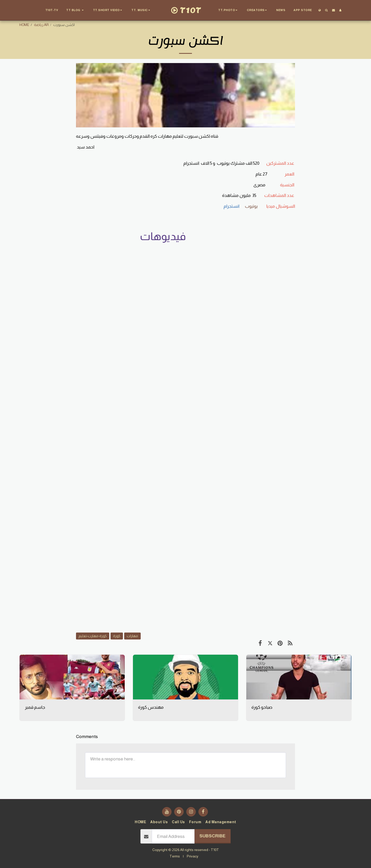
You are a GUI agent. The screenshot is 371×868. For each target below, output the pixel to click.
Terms (175, 856)
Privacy (193, 856)
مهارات (132, 636)
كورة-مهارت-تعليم (93, 636)
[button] (75, 10)
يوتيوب (252, 206)
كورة (117, 636)
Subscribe (212, 836)
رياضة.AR (41, 25)
